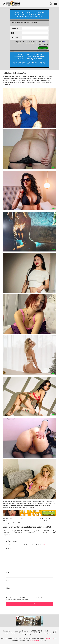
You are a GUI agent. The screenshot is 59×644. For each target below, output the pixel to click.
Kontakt (14, 633)
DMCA (47, 631)
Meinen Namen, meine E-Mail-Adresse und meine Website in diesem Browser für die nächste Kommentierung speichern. (29, 599)
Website (8, 588)
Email (8, 580)
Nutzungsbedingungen (21, 631)
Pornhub (48, 639)
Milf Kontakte (37, 633)
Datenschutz (7, 631)
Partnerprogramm (24, 633)
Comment (9, 548)
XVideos (36, 640)
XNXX (31, 640)
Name (8, 572)
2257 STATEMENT (36, 631)
